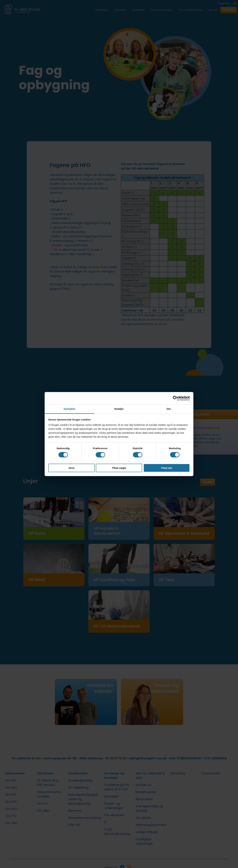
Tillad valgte (119, 468)
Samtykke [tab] (69, 409)
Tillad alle (166, 468)
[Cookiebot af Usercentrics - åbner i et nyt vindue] (175, 398)
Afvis (71, 468)
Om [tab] (169, 409)
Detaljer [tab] (119, 409)
